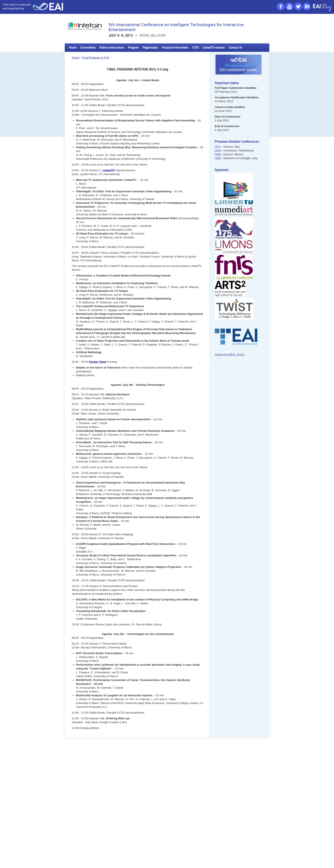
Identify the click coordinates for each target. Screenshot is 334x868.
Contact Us (235, 48)
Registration (150, 48)
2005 (218, 158)
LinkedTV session (214, 48)
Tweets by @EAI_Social (230, 355)
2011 (218, 147)
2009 (218, 150)
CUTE (196, 48)
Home (73, 48)
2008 (218, 154)
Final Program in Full (96, 58)
